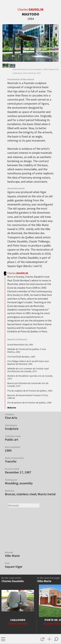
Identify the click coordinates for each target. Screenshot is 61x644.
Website (12, 408)
